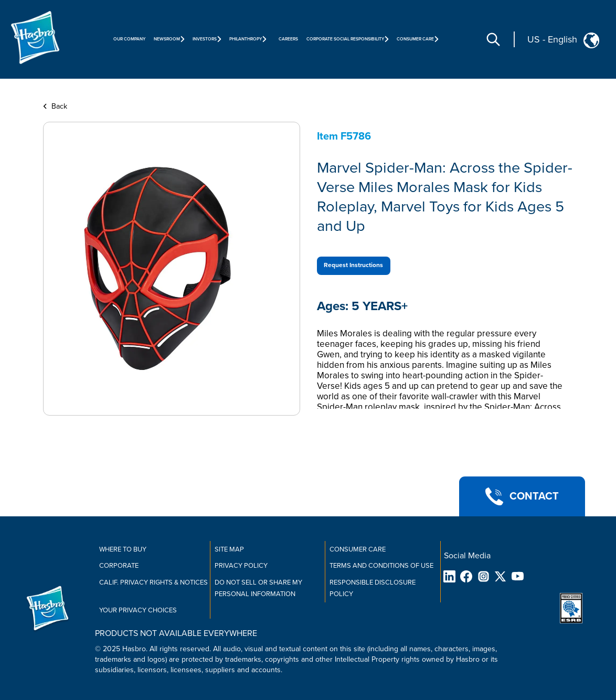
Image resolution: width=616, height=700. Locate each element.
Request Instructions (353, 265)
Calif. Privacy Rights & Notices (153, 582)
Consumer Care (358, 549)
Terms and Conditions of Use (381, 566)
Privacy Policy (241, 566)
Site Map (229, 549)
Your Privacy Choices (138, 610)
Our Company (129, 39)
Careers (288, 39)
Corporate (119, 566)
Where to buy (123, 549)
